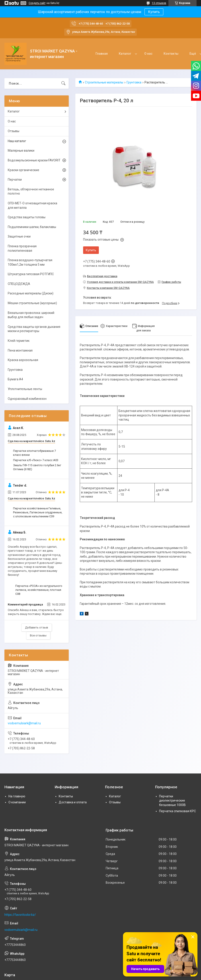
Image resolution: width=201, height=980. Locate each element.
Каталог (125, 54)
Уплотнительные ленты (25, 389)
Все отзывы (38, 635)
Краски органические (23, 170)
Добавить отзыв (37, 627)
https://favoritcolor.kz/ (20, 915)
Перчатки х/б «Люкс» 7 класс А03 (36, 460)
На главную (17, 796)
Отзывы (14, 131)
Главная (102, 54)
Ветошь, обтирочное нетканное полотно (31, 191)
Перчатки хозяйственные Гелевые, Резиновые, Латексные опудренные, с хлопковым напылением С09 (38, 512)
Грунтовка (134, 82)
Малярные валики (21, 151)
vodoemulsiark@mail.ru (24, 723)
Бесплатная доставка (102, 276)
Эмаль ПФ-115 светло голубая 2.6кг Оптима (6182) (37, 467)
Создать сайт (37, 3)
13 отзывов (159, 3)
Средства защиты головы (27, 217)
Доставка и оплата (73, 802)
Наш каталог (17, 141)
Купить (154, 12)
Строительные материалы (104, 82)
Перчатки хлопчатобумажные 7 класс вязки (34, 453)
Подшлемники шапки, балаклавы (32, 227)
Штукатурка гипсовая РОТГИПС (31, 274)
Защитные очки (19, 236)
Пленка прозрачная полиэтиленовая (22, 248)
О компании (17, 802)
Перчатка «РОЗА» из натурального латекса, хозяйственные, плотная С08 (39, 590)
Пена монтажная (20, 350)
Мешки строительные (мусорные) (32, 303)
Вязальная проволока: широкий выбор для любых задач (31, 315)
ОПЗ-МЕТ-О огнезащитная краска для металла (32, 205)
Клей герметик (19, 341)
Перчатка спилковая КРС (178, 811)
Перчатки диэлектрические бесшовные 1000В (172, 801)
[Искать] (63, 83)
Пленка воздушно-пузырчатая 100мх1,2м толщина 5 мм (30, 262)
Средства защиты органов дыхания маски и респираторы (34, 329)
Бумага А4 (15, 379)
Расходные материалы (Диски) (31, 293)
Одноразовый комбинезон (27, 399)
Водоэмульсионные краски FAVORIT (34, 160)
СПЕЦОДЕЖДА (19, 284)
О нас (148, 54)
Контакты (171, 54)
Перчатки (15, 180)
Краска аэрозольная (23, 360)
